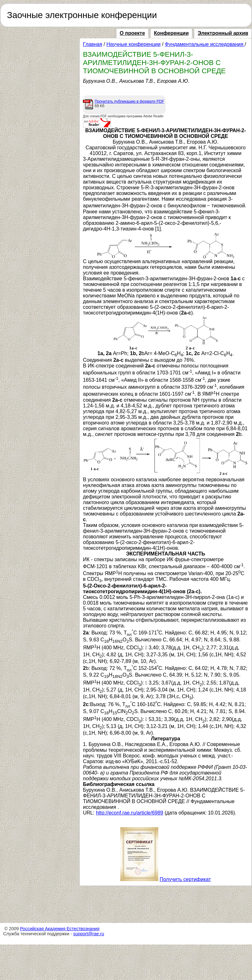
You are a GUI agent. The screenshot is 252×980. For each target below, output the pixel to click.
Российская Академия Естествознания (60, 929)
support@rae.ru (88, 934)
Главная (93, 44)
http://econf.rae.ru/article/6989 (130, 813)
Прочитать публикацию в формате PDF (129, 101)
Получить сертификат (185, 879)
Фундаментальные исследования (205, 44)
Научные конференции (133, 44)
